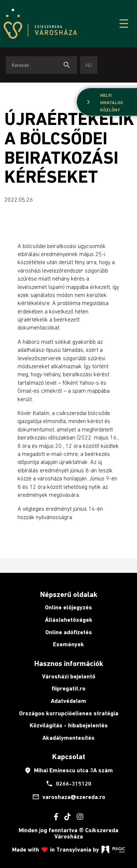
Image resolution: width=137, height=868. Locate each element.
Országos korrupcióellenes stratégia (69, 713)
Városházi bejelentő (69, 676)
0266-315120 (68, 784)
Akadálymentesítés (68, 738)
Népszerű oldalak (69, 594)
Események (68, 644)
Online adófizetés (69, 632)
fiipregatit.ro (68, 688)
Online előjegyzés (68, 607)
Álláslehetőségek (69, 620)
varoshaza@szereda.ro (69, 797)
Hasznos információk (69, 663)
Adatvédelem (68, 701)
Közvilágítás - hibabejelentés (69, 725)
